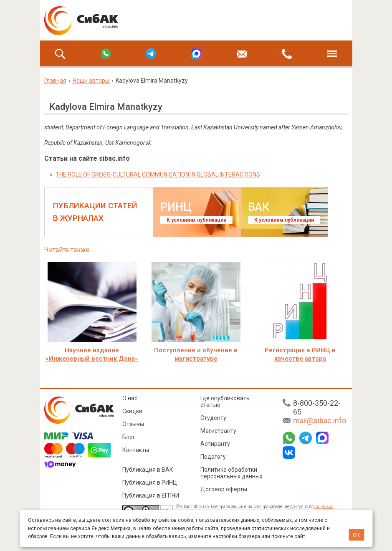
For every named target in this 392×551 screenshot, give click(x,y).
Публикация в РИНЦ (150, 483)
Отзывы (133, 424)
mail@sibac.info (320, 421)
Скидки (132, 411)
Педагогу (213, 457)
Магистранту (218, 431)
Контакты (136, 450)
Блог (129, 437)
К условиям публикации (196, 220)
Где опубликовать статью (225, 402)
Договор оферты (224, 489)
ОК (356, 535)
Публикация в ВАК (148, 470)
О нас (130, 398)
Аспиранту (215, 444)
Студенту (213, 418)
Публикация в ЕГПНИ (151, 495)
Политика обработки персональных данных (231, 473)
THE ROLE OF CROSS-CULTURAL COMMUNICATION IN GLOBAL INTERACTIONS (158, 174)
